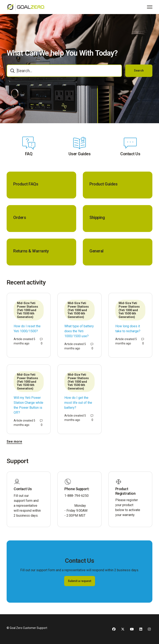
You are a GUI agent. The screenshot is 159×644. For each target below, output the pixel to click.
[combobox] (64, 71)
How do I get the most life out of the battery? (78, 403)
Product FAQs (26, 184)
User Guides (80, 154)
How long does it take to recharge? (128, 329)
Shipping (97, 217)
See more (14, 441)
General (96, 251)
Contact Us (130, 154)
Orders (20, 217)
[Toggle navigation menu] (150, 7)
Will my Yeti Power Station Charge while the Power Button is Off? (28, 405)
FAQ (29, 154)
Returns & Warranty (31, 251)
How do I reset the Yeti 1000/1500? (27, 329)
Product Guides (103, 184)
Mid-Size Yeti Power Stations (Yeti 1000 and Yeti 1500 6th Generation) (28, 310)
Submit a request (80, 581)
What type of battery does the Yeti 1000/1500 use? (79, 331)
